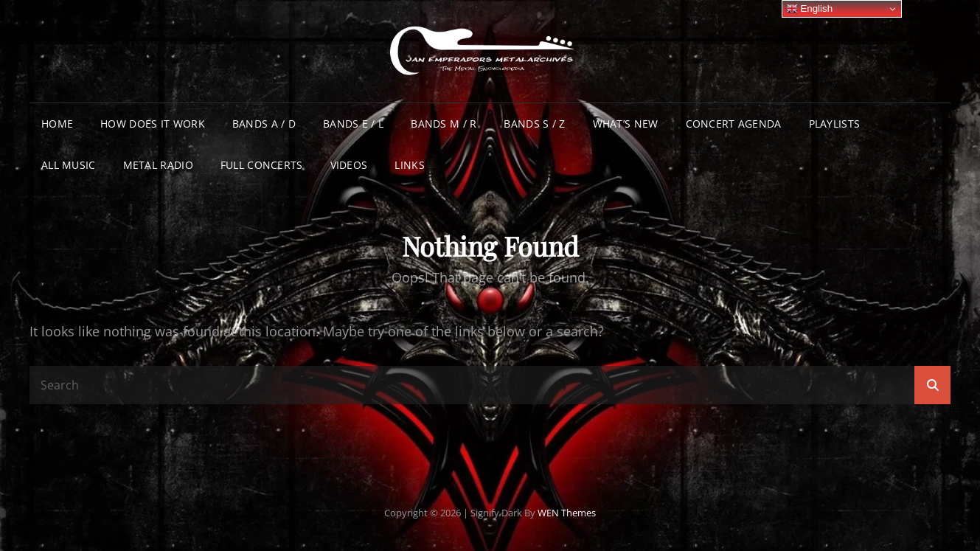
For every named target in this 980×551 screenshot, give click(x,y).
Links (409, 165)
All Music (69, 165)
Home (57, 124)
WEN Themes (567, 513)
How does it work (153, 124)
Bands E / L (353, 124)
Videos (349, 165)
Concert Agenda (734, 124)
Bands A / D (264, 124)
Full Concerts (262, 165)
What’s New (626, 124)
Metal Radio (158, 165)
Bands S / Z (534, 124)
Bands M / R (444, 124)
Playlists (835, 124)
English (809, 9)
